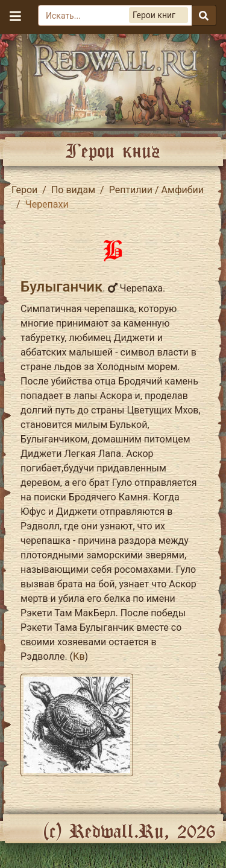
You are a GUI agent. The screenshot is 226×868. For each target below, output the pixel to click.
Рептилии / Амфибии (156, 190)
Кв (79, 656)
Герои (24, 190)
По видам (73, 190)
